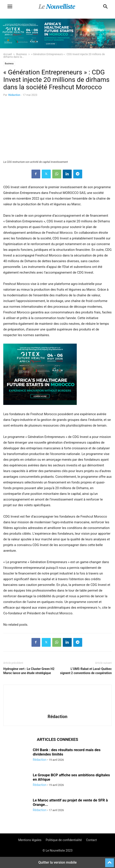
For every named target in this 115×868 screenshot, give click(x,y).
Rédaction (14, 95)
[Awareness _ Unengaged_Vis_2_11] (57, 47)
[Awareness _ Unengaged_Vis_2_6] (40, 408)
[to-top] (110, 861)
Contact (91, 840)
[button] (10, 7)
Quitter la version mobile (57, 862)
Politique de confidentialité (64, 840)
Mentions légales (30, 840)
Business (22, 54)
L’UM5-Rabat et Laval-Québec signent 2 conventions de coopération (86, 671)
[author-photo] (57, 710)
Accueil (8, 54)
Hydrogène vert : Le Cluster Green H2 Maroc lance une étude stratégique (29, 671)
